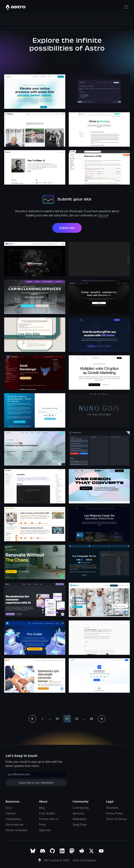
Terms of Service (116, 819)
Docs (9, 808)
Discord (103, 215)
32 (77, 719)
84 (92, 719)
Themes (11, 813)
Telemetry (112, 808)
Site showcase (14, 825)
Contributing (81, 808)
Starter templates (17, 830)
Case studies (47, 813)
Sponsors (79, 813)
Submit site (67, 228)
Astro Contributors (84, 860)
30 (57, 719)
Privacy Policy (114, 813)
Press (42, 825)
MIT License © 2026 (57, 860)
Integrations (13, 819)
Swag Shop (80, 825)
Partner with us (49, 819)
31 (67, 719)
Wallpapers (80, 819)
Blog (42, 808)
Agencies (45, 830)
